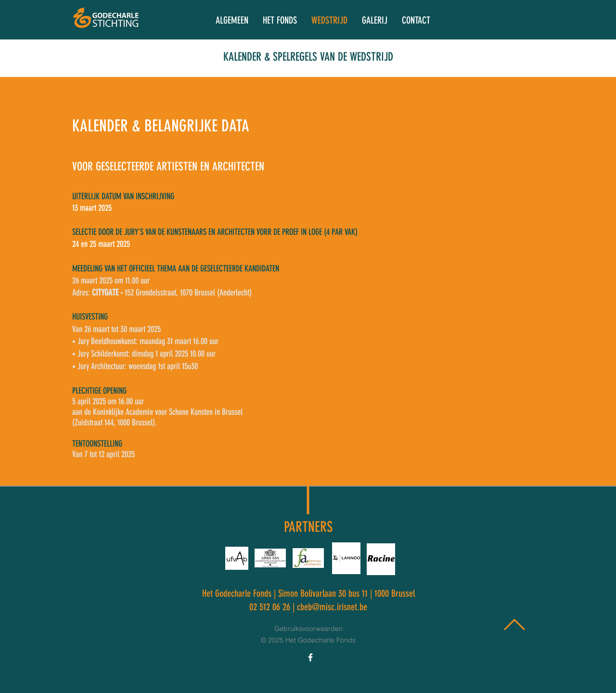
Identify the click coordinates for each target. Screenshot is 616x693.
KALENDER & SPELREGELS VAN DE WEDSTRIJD (308, 57)
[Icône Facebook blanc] (310, 657)
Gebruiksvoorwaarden (308, 629)
